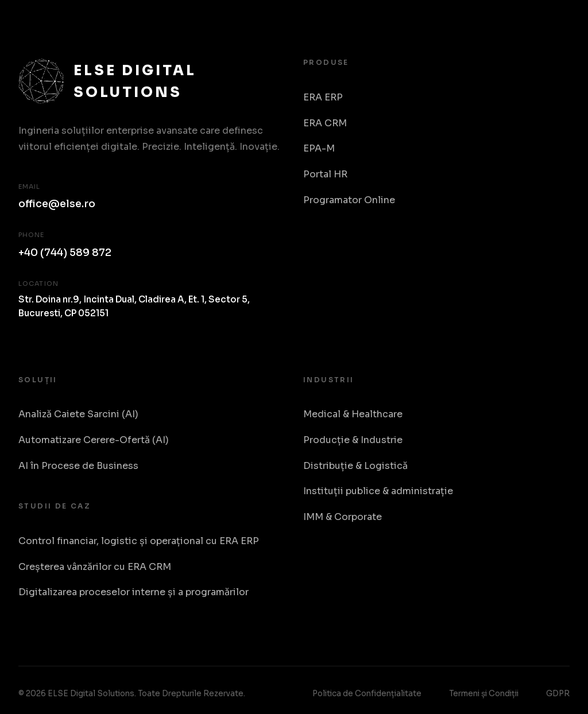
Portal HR (325, 174)
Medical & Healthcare (353, 414)
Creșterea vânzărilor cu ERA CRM (95, 567)
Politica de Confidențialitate (367, 694)
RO (558, 36)
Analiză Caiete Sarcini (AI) (78, 414)
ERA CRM (325, 123)
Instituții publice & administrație (378, 491)
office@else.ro (57, 204)
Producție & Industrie (353, 440)
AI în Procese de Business (78, 466)
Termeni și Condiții (484, 694)
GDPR (558, 694)
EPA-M (319, 148)
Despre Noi (501, 35)
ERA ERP (323, 97)
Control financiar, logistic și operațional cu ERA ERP (139, 541)
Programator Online (349, 200)
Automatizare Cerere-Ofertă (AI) (94, 440)
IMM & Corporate (343, 517)
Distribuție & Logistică (355, 466)
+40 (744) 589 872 (65, 253)
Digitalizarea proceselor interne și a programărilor (134, 592)
